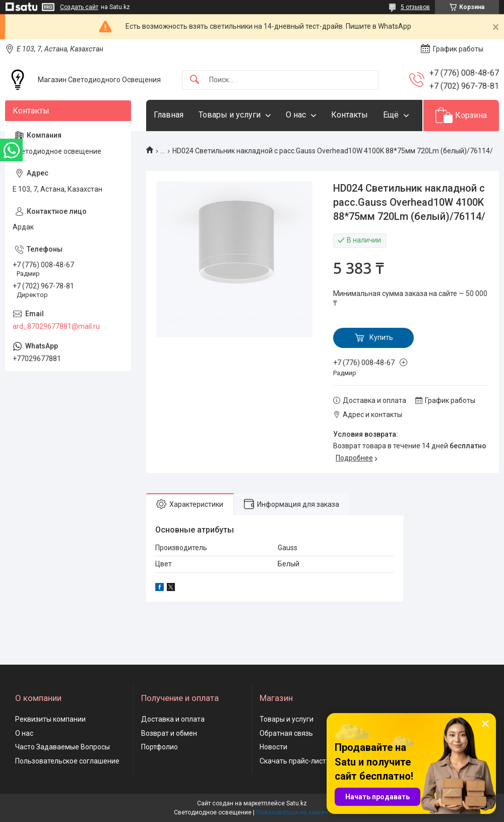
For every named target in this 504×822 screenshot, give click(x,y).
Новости (273, 747)
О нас (296, 115)
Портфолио (160, 747)
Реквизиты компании (50, 719)
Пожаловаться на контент (293, 812)
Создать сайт (79, 7)
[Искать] (195, 80)
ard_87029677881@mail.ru (56, 326)
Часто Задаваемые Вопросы (62, 747)
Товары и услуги (230, 115)
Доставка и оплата (173, 719)
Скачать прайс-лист (293, 761)
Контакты (350, 115)
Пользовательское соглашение (67, 761)
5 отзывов (415, 7)
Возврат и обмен (169, 733)
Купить (381, 337)
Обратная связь (286, 733)
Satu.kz (297, 803)
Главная (169, 115)
